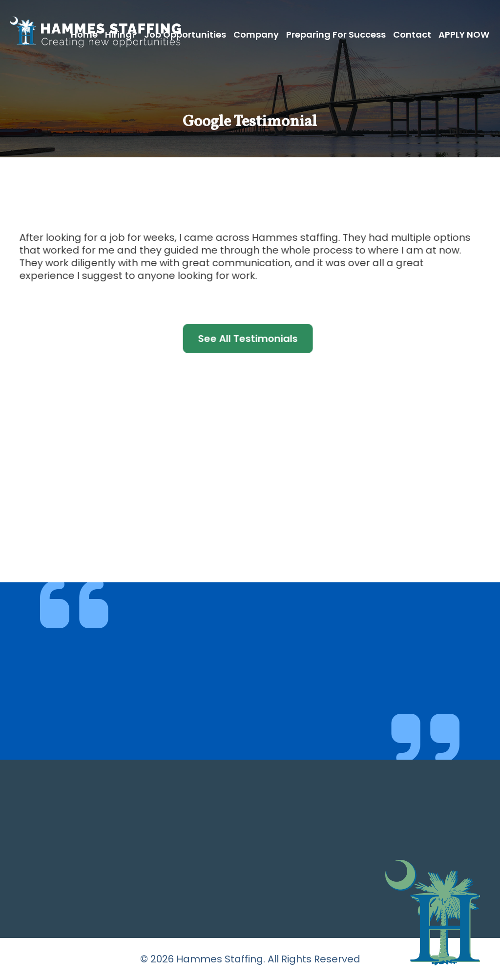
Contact (412, 34)
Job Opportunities (185, 34)
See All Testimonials (243, 339)
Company (256, 34)
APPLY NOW (464, 34)
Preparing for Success (336, 34)
